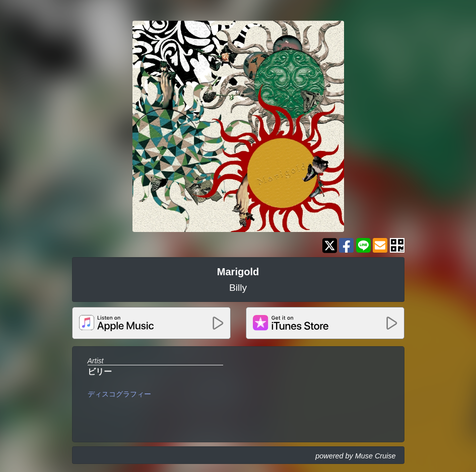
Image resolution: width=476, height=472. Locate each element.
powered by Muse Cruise (355, 456)
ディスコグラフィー (119, 394)
